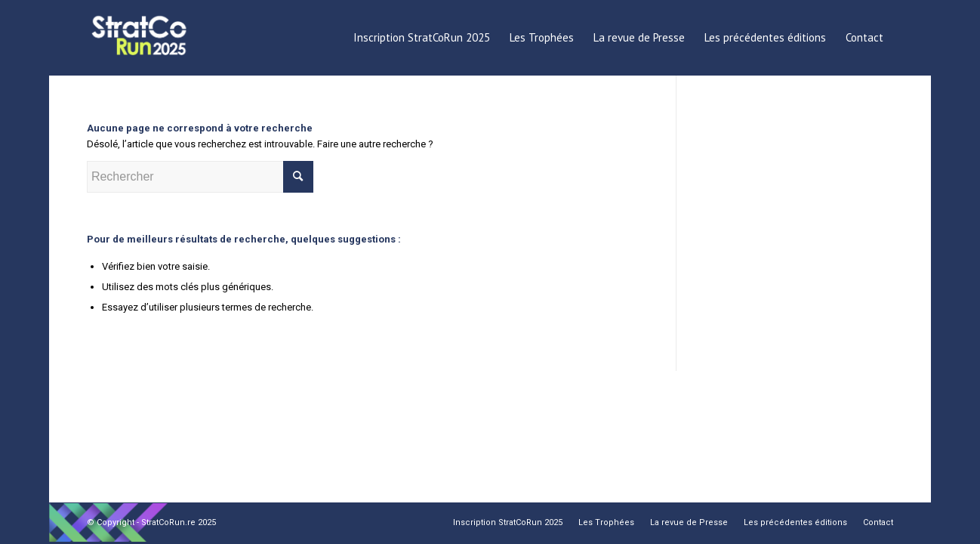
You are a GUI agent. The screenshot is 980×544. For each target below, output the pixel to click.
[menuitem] (422, 38)
